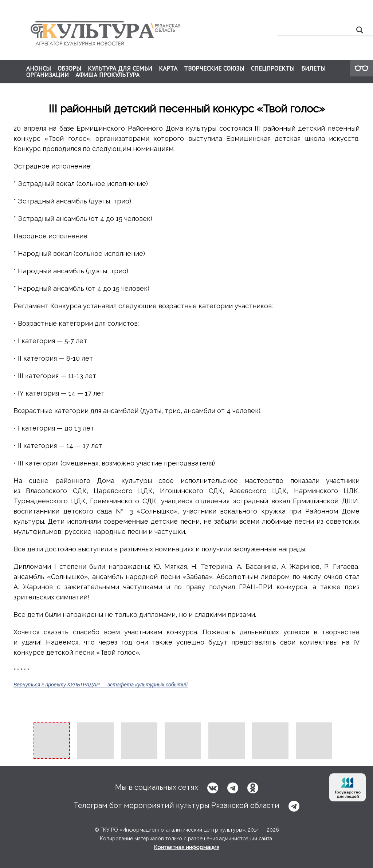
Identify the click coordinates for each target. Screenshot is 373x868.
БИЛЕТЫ (313, 68)
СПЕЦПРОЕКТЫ (273, 68)
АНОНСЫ (39, 68)
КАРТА (168, 68)
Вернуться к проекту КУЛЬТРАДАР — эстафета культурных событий (101, 685)
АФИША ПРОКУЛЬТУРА (107, 75)
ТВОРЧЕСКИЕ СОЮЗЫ (214, 68)
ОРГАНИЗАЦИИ (48, 75)
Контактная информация (187, 847)
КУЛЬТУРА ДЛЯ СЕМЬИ (120, 68)
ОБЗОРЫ (69, 68)
